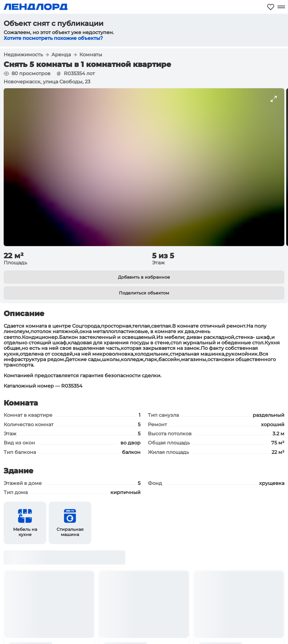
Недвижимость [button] (23, 55)
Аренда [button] (61, 55)
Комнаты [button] (91, 55)
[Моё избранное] (271, 7)
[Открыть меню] (281, 7)
